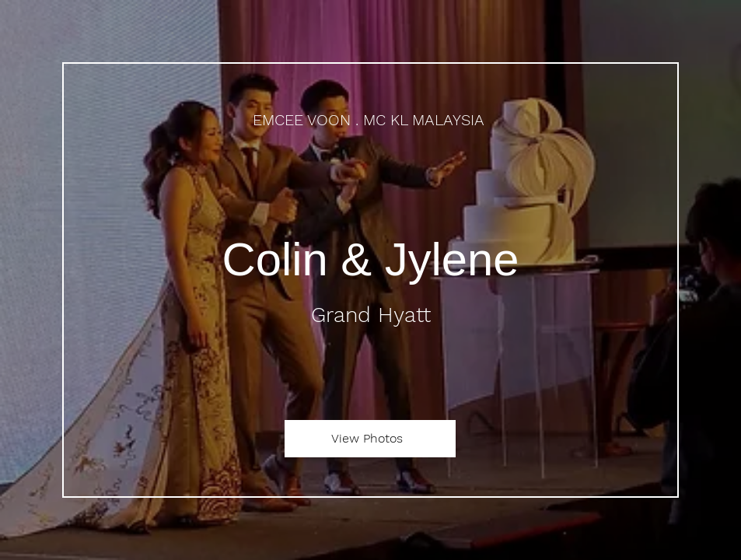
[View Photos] (370, 439)
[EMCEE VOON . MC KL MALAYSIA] (370, 121)
